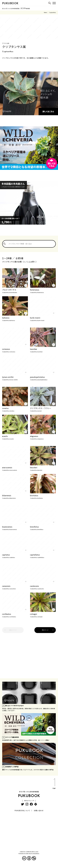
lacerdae (43, 350)
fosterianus (43, 291)
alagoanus (43, 437)
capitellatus (43, 556)
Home (45, 12)
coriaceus (15, 350)
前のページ (13, 630)
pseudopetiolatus (43, 378)
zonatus (15, 409)
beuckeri (43, 468)
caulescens (43, 587)
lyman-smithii (15, 378)
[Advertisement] (29, 654)
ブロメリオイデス (15, 291)
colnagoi (43, 615)
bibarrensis (15, 496)
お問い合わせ (39, 810)
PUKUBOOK (10, 4)
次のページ (45, 630)
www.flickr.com (37, 286)
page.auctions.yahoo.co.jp (11, 314)
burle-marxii (43, 319)
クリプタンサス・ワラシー (43, 409)
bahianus (15, 319)
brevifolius (43, 528)
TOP (54, 784)
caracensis (15, 587)
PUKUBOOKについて (22, 810)
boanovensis (15, 528)
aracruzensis (15, 468)
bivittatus (43, 496)
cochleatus (15, 615)
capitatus (15, 556)
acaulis (15, 437)
